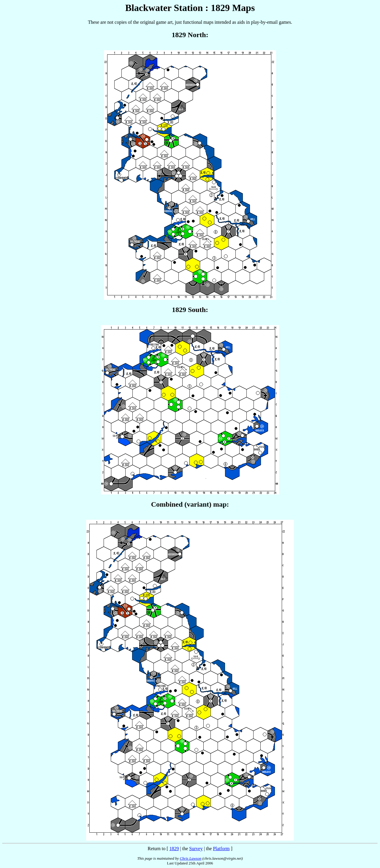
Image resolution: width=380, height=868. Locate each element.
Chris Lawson (191, 858)
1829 (174, 849)
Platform (221, 849)
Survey (196, 849)
